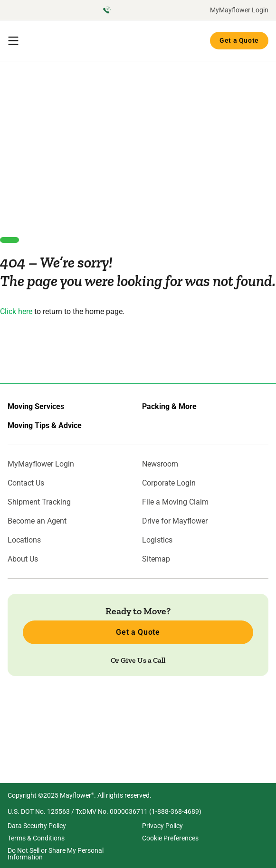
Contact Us (26, 483)
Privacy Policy (162, 826)
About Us (23, 559)
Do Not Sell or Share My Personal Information (56, 854)
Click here (16, 311)
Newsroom (160, 464)
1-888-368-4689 (175, 811)
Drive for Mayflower (175, 521)
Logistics (157, 540)
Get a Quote (239, 40)
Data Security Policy (37, 826)
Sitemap (156, 559)
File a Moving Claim (175, 502)
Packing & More (169, 407)
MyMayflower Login (239, 10)
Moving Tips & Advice (45, 426)
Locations (24, 540)
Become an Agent (37, 521)
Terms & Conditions (36, 838)
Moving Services (36, 407)
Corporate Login (169, 483)
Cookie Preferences (170, 838)
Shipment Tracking (39, 502)
